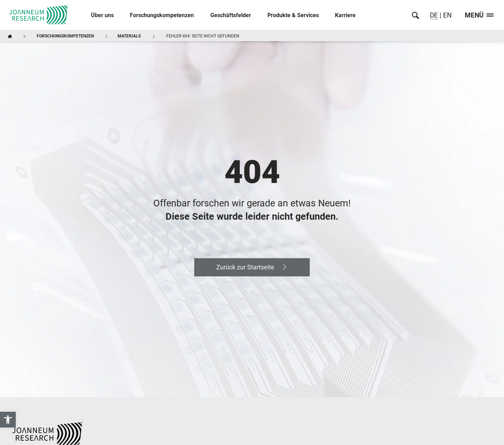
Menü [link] (479, 16)
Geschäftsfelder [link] (231, 15)
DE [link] (434, 15)
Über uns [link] (102, 15)
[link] (8, 420)
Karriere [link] (345, 15)
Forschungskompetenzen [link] (162, 15)
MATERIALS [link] (129, 36)
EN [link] (447, 15)
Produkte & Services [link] (293, 15)
